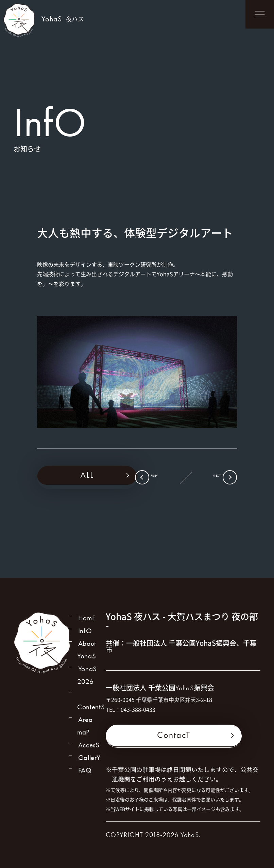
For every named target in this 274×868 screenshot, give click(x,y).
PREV (163, 478)
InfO (84, 634)
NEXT (208, 478)
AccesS (89, 751)
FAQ (84, 781)
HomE (87, 619)
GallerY (90, 766)
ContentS (92, 707)
